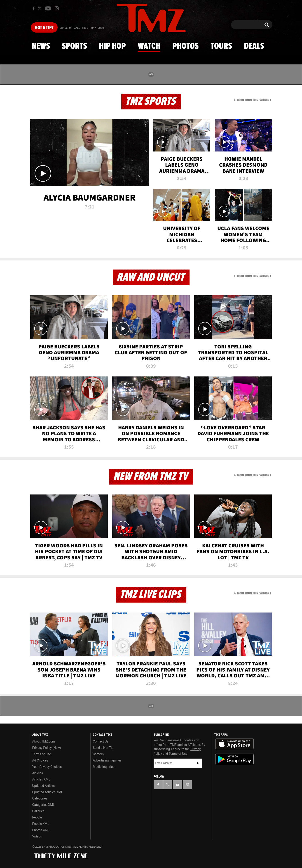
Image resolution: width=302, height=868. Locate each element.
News (41, 46)
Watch (149, 46)
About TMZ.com (44, 741)
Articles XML (41, 779)
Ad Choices (40, 760)
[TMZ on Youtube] (48, 8)
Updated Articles (44, 786)
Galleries (38, 811)
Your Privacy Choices (47, 767)
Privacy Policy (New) (47, 748)
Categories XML (43, 805)
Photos (185, 46)
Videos (37, 836)
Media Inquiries (104, 767)
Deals (254, 46)
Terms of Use (42, 754)
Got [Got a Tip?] (44, 28)
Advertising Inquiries (107, 760)
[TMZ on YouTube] (178, 785)
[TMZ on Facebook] (34, 8)
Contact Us (101, 741)
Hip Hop (112, 46)
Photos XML (41, 830)
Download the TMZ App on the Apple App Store (234, 744)
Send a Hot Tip (103, 748)
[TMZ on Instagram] (57, 8)
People (37, 817)
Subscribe (198, 763)
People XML (41, 824)
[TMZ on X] (40, 8)
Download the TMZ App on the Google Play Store (234, 759)
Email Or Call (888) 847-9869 (82, 28)
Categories (40, 798)
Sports (74, 46)
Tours (221, 46)
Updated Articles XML (48, 792)
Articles (38, 773)
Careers (98, 754)
